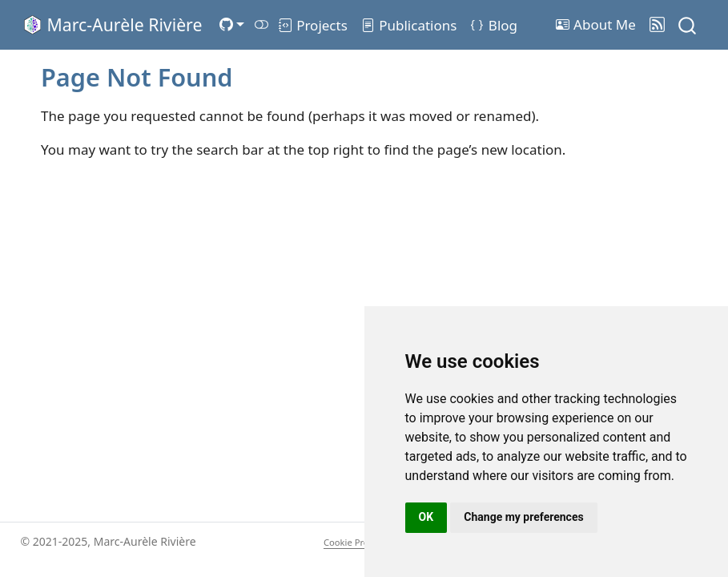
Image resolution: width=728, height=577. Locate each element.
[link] (231, 24)
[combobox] (688, 24)
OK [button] (426, 517)
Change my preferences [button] (523, 517)
